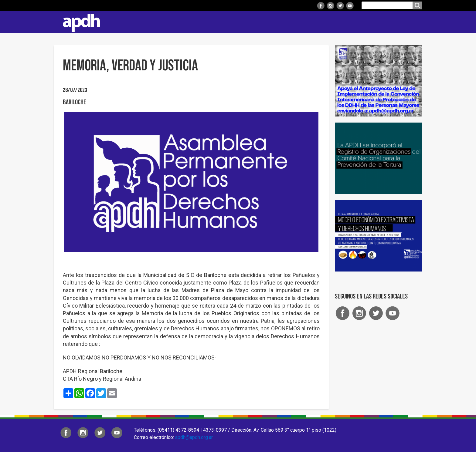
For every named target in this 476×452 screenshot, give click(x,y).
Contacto (415, 22)
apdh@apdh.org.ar (194, 437)
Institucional (183, 22)
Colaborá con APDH (346, 22)
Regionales (223, 22)
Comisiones (300, 22)
